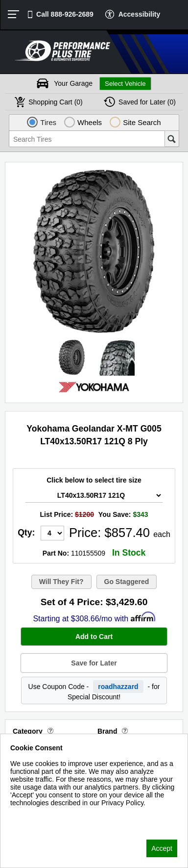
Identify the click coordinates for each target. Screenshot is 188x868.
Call (65, 14)
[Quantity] (52, 533)
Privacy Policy (32, 816)
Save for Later (94, 663)
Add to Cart (94, 637)
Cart (56, 102)
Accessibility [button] (140, 14)
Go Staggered (127, 582)
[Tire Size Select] (94, 495)
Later (147, 102)
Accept (162, 848)
